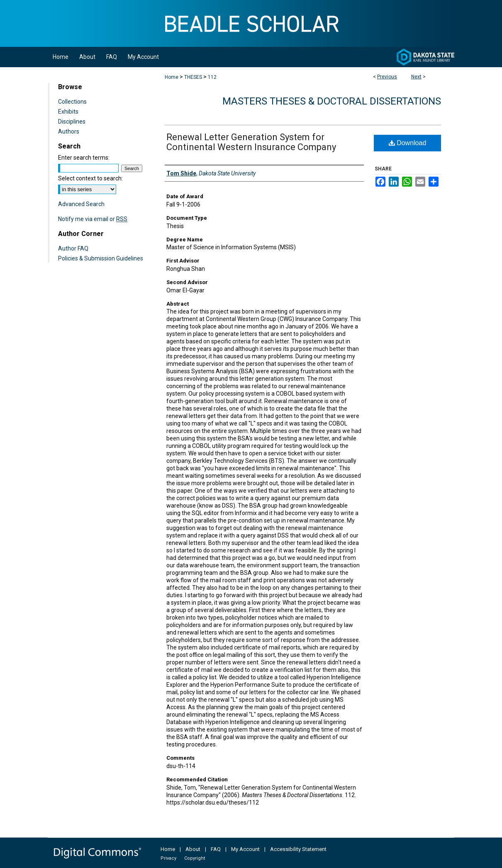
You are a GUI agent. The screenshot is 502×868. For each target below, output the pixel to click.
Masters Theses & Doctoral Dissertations (332, 101)
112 (212, 77)
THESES (193, 77)
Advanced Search (81, 204)
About (193, 849)
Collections (72, 102)
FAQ (216, 849)
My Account (245, 849)
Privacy (168, 858)
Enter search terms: (84, 158)
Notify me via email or (93, 219)
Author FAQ (73, 248)
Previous (387, 77)
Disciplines (72, 122)
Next (416, 77)
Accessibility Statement (298, 849)
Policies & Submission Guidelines (101, 258)
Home (172, 77)
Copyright (195, 858)
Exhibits (68, 112)
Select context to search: (90, 178)
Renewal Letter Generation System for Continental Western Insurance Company (251, 142)
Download (408, 143)
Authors (69, 131)
